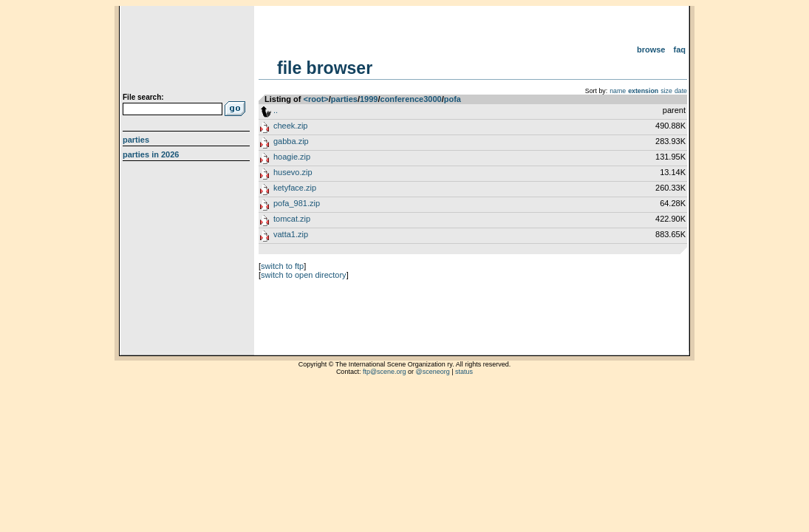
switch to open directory (304, 275)
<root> (316, 99)
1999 (369, 99)
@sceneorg (433, 372)
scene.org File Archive (188, 52)
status (464, 372)
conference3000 (411, 99)
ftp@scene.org (385, 372)
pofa (453, 99)
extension (643, 91)
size (666, 91)
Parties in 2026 (151, 154)
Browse (651, 50)
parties (344, 99)
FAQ (680, 50)
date (681, 91)
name (618, 91)
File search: (143, 97)
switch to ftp (282, 266)
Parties (136, 140)
